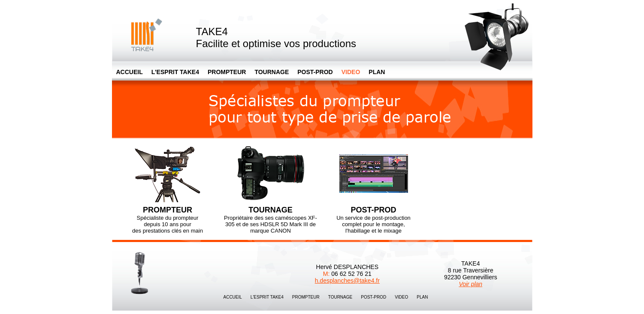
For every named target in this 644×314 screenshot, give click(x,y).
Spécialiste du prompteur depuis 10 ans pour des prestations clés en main (168, 188)
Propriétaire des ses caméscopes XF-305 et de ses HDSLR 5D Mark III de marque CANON (271, 188)
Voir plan (470, 284)
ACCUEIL (130, 72)
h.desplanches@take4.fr (347, 281)
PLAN (377, 72)
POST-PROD (315, 72)
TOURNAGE (272, 72)
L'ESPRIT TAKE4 (175, 72)
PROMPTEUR (227, 72)
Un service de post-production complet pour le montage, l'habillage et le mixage (373, 188)
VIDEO (401, 297)
